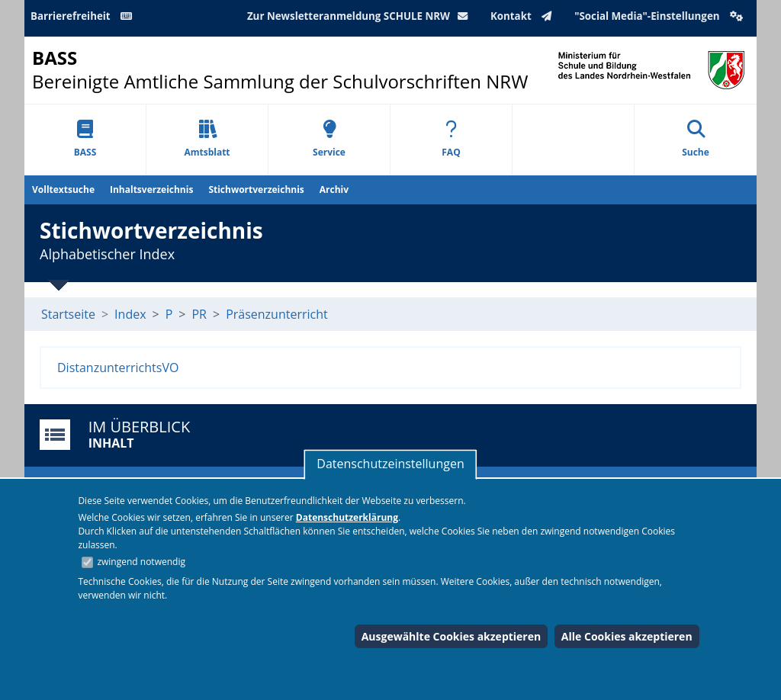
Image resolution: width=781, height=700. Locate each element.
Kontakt (524, 16)
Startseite (68, 314)
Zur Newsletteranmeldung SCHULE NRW (361, 16)
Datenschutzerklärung (347, 517)
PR (199, 314)
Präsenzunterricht (277, 314)
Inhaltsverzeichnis (151, 189)
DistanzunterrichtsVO (118, 368)
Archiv (334, 189)
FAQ (451, 139)
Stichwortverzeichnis (256, 189)
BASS (85, 139)
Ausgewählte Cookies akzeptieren (452, 636)
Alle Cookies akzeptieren (627, 636)
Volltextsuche (63, 189)
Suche (696, 139)
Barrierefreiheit (84, 16)
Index (130, 314)
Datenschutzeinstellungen (390, 464)
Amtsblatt (207, 139)
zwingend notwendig (141, 562)
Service (329, 139)
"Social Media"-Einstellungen (660, 16)
